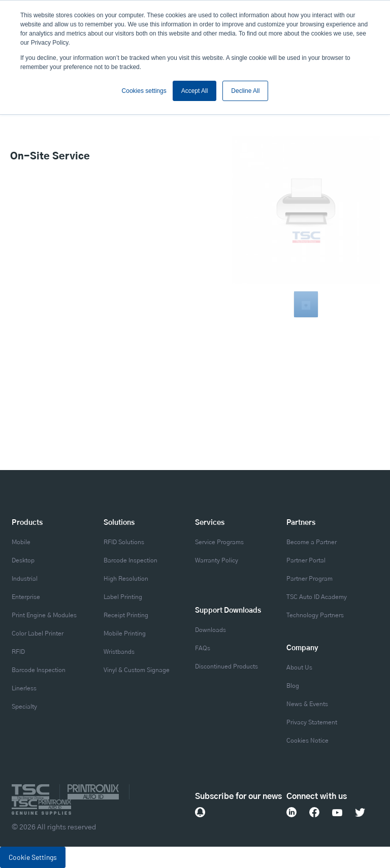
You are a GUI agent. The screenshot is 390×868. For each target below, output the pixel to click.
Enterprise (26, 597)
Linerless (24, 688)
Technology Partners (315, 615)
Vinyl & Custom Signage (137, 670)
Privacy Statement (312, 722)
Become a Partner (312, 542)
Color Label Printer (38, 633)
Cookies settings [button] (144, 91)
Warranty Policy (217, 560)
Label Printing (123, 597)
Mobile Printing (125, 633)
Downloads (210, 630)
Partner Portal (306, 560)
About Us (299, 667)
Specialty (24, 707)
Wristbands (119, 652)
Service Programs (219, 542)
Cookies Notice (307, 741)
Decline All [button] (245, 91)
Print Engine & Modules (44, 615)
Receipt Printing (126, 615)
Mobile (21, 542)
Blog (293, 686)
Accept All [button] (195, 91)
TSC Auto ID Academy (317, 597)
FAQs (203, 648)
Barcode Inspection (39, 670)
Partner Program (310, 579)
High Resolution (126, 579)
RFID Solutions (124, 542)
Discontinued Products (226, 666)
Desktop (23, 560)
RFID (18, 652)
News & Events (307, 704)
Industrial (25, 579)
